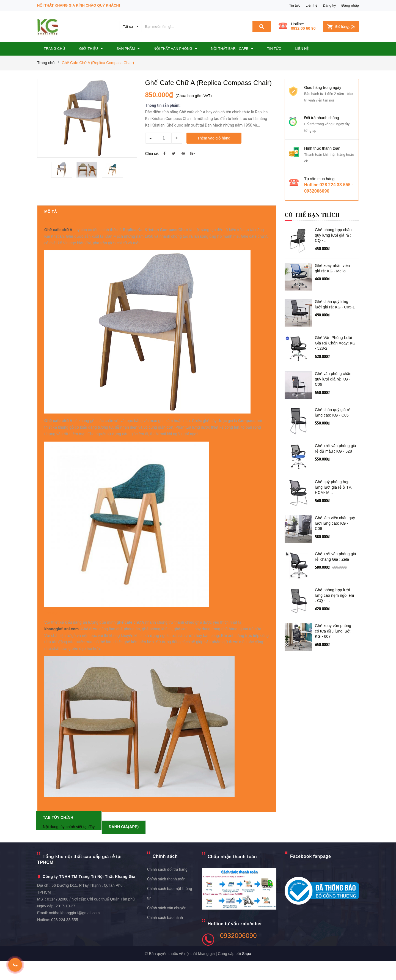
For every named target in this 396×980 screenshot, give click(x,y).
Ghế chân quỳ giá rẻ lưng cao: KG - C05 (333, 412)
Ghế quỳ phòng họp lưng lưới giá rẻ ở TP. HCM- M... (333, 487)
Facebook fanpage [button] (310, 875)
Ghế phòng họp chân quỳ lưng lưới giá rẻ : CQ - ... (333, 235)
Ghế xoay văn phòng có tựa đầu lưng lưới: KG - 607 (333, 631)
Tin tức (295, 5)
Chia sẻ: (152, 154)
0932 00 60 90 (303, 28)
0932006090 (238, 954)
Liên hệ (311, 5)
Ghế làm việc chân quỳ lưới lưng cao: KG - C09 (335, 523)
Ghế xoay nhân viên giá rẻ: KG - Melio (332, 268)
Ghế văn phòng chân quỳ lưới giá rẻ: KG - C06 (333, 379)
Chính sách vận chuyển (167, 927)
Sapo (247, 972)
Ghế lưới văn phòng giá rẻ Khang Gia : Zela (335, 557)
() (341, 27)
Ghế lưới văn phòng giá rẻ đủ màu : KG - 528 (335, 448)
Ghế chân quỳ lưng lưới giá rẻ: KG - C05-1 (335, 304)
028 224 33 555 (64, 939)
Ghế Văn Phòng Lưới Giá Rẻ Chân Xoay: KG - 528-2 (335, 343)
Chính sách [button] (165, 875)
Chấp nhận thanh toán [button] (232, 876)
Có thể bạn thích (312, 215)
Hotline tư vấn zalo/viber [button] (235, 942)
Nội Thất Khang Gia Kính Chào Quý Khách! (79, 5)
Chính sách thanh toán (166, 898)
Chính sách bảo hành (165, 937)
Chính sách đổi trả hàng (167, 888)
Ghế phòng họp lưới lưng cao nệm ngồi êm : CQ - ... (334, 595)
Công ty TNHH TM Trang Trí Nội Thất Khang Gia (89, 896)
